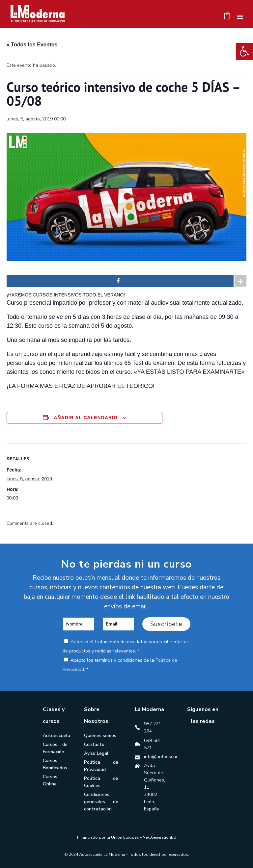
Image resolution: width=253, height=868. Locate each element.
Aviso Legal (96, 753)
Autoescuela (56, 736)
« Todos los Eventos (32, 45)
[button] (244, 51)
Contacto (94, 744)
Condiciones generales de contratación (101, 802)
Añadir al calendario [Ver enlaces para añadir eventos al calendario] (85, 418)
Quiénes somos (100, 736)
